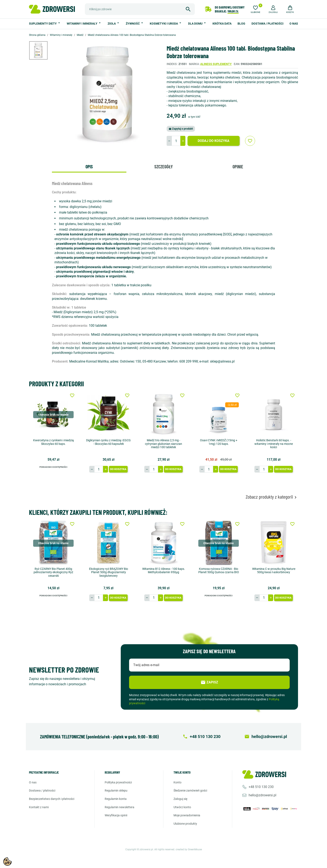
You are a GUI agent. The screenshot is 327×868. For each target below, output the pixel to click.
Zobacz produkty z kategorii (272, 497)
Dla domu (196, 24)
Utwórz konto (182, 807)
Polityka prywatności (118, 782)
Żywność (133, 24)
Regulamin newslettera (119, 807)
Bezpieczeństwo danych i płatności (52, 799)
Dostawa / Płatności (267, 24)
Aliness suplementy (216, 64)
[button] (273, 9)
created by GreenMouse (189, 849)
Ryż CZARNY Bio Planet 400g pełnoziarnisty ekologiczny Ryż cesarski (53, 572)
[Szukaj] (140, 9)
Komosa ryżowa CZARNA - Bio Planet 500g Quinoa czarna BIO (219, 570)
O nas (294, 24)
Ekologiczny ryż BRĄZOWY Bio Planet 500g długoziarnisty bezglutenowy (109, 572)
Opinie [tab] (238, 166)
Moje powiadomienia (187, 815)
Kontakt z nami (39, 807)
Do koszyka (118, 469)
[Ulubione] (255, 9)
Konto (177, 782)
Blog (241, 24)
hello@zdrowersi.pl (262, 795)
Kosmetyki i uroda (164, 24)
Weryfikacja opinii (116, 815)
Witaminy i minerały (82, 24)
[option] (42, 50)
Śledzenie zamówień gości (190, 790)
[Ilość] (176, 141)
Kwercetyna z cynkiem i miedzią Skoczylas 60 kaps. (53, 442)
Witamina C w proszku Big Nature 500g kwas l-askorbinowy (274, 570)
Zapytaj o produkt (181, 129)
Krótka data (222, 24)
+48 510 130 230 (261, 787)
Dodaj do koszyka (214, 141)
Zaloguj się (180, 799)
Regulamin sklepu (116, 790)
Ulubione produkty (185, 824)
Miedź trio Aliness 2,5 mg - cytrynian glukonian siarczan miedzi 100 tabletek (163, 444)
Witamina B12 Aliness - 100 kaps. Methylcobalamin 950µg (164, 570)
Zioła (112, 24)
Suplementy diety (43, 24)
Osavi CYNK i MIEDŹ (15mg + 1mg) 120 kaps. (219, 442)
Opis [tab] (89, 166)
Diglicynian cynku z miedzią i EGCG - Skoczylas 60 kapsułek (108, 442)
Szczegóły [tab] (163, 166)
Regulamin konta (116, 799)
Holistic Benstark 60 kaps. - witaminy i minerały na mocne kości (274, 444)
